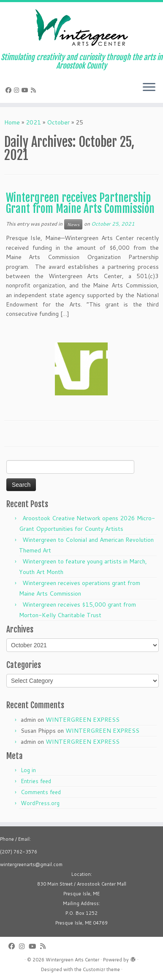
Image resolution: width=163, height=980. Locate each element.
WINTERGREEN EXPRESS (83, 720)
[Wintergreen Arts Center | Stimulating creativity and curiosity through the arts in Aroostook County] (81, 28)
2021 (33, 122)
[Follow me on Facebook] (10, 90)
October (58, 122)
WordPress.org (40, 803)
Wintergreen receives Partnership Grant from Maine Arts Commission (80, 203)
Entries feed (36, 781)
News (73, 224)
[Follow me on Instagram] (18, 90)
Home (12, 122)
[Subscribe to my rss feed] (35, 90)
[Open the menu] (149, 88)
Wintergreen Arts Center (72, 960)
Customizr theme (101, 969)
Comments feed (41, 792)
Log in (28, 770)
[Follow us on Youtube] (26, 90)
